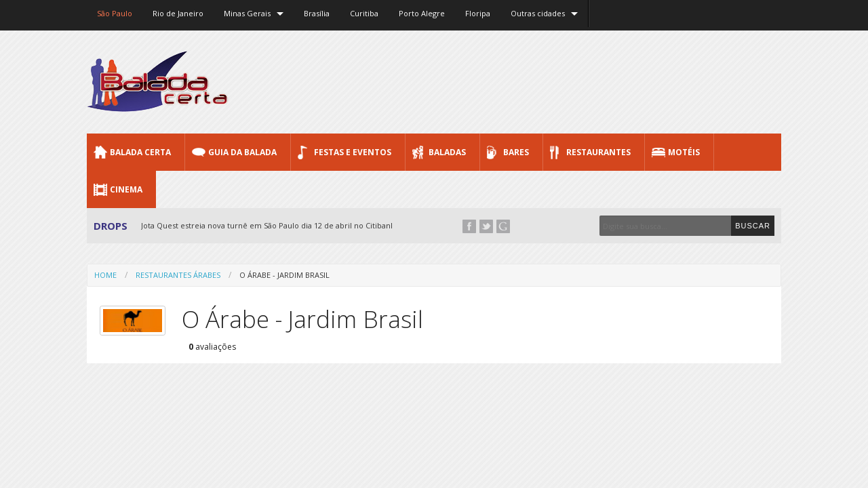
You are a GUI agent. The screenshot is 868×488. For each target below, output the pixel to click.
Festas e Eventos (353, 152)
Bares (516, 152)
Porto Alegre (422, 13)
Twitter (486, 226)
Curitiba (364, 13)
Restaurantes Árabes (178, 275)
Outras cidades (538, 13)
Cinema (126, 189)
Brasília (317, 13)
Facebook (469, 226)
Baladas (447, 152)
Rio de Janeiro (178, 13)
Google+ (503, 226)
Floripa (478, 13)
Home (105, 275)
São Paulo (115, 13)
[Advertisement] (534, 81)
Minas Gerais (247, 13)
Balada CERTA (140, 152)
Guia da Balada (242, 152)
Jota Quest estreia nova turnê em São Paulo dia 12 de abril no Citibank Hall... (279, 225)
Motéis (684, 152)
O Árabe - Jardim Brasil (284, 275)
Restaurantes (598, 152)
